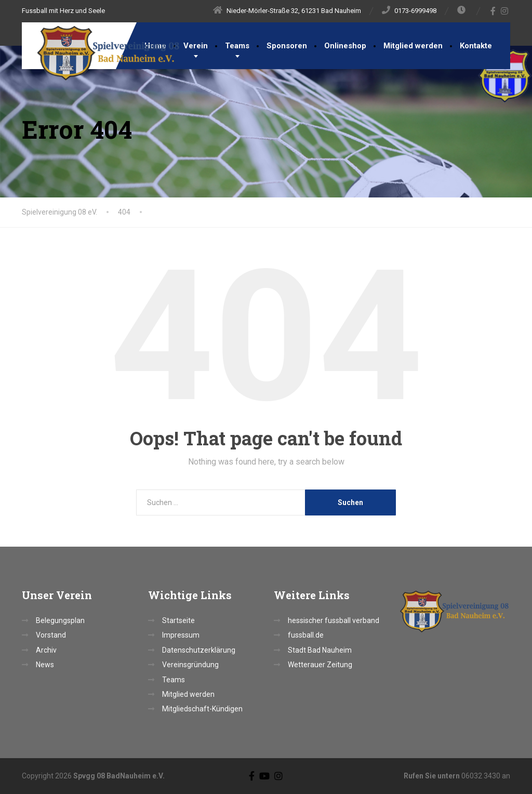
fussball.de (306, 635)
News (45, 665)
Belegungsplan (60, 620)
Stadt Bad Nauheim (320, 650)
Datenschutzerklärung (199, 650)
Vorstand (51, 635)
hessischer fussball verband (334, 620)
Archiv (46, 650)
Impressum (181, 635)
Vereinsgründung (190, 665)
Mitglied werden (413, 46)
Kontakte (476, 46)
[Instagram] (505, 11)
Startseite (178, 620)
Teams (237, 46)
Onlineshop (345, 46)
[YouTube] (264, 776)
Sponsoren (287, 46)
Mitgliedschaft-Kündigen (202, 709)
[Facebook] (493, 11)
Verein (196, 46)
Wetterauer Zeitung (320, 665)
